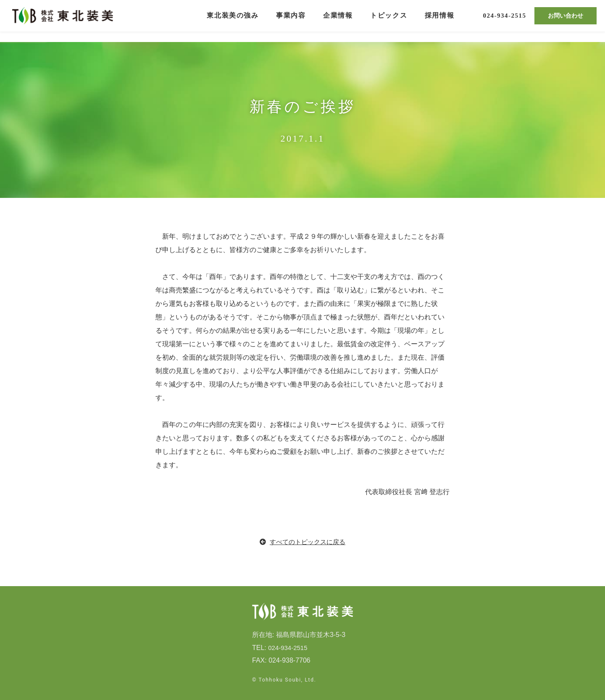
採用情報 (439, 21)
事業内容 (291, 21)
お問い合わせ (566, 21)
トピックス (389, 21)
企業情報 (338, 21)
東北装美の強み (233, 21)
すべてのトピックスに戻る (302, 542)
